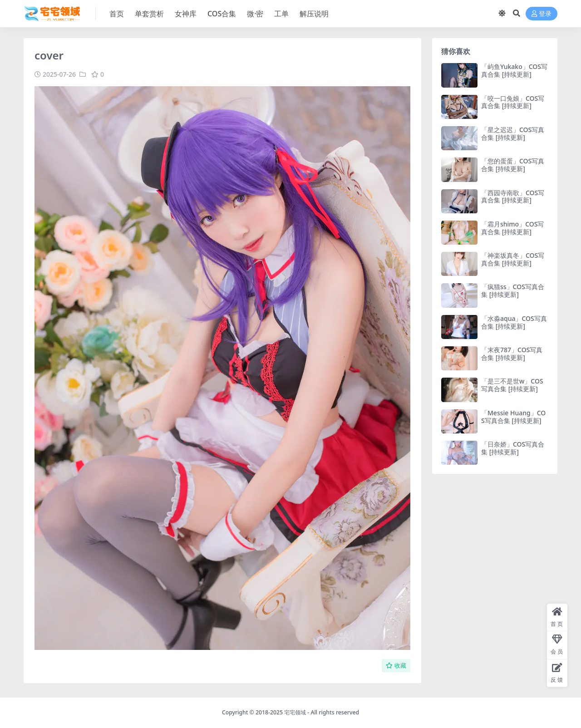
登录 (542, 14)
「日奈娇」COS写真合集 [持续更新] (513, 448)
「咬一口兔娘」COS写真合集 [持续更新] (513, 102)
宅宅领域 (295, 712)
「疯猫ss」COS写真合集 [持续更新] (513, 290)
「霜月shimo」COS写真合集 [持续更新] (512, 228)
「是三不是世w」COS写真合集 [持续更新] (512, 385)
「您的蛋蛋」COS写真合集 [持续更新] (513, 165)
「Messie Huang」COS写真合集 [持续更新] (513, 417)
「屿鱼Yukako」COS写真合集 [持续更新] (514, 70)
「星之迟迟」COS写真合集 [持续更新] (513, 133)
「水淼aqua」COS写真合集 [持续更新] (514, 322)
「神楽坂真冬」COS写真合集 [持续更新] (513, 259)
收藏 (396, 666)
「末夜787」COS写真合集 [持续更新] (512, 354)
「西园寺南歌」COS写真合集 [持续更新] (513, 197)
